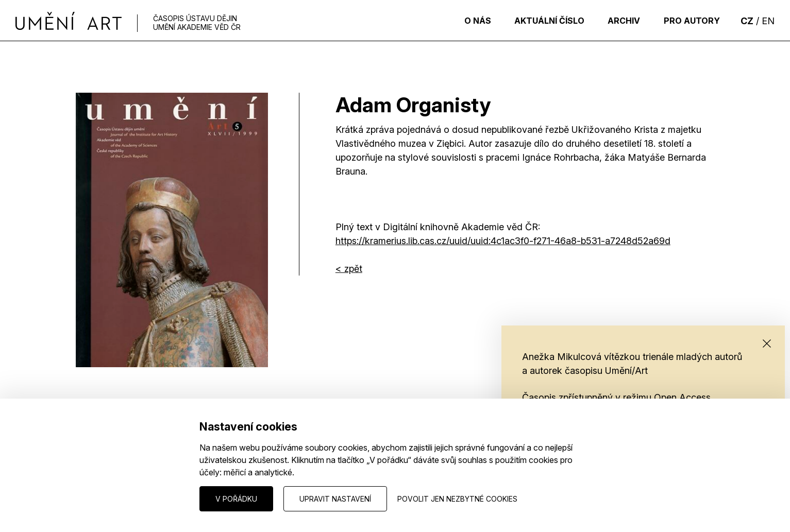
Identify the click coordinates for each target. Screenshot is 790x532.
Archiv (617, 21)
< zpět (349, 269)
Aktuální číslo (537, 21)
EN (768, 21)
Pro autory (689, 21)
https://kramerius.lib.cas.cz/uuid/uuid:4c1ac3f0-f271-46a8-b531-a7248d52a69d (503, 241)
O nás (460, 21)
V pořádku (236, 499)
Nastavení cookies (107, 498)
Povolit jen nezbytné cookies (457, 499)
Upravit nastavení (335, 499)
